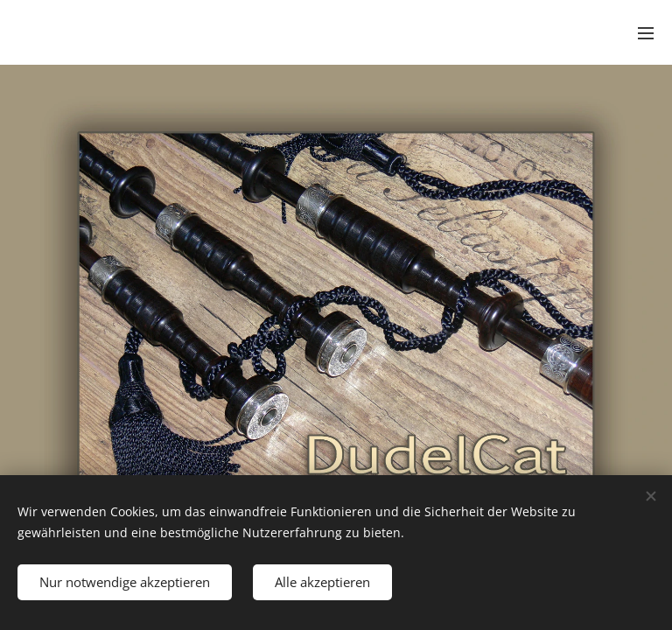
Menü (646, 33)
